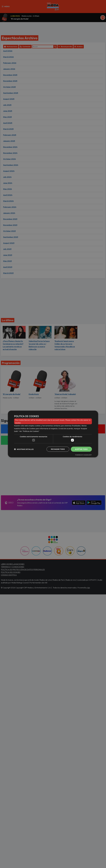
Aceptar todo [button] (81, 449)
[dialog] (53, 434)
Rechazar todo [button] (58, 449)
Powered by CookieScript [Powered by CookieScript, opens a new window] (83, 455)
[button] (24, 449)
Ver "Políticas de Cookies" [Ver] (29, 431)
